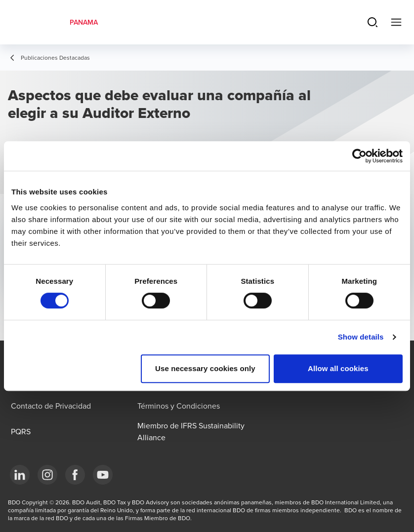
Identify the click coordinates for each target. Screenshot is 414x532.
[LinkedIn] (20, 475)
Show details (361, 337)
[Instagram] (47, 475)
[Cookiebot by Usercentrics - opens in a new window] (359, 156)
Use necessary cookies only (205, 368)
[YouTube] (103, 475)
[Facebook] (75, 475)
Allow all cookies (338, 368)
